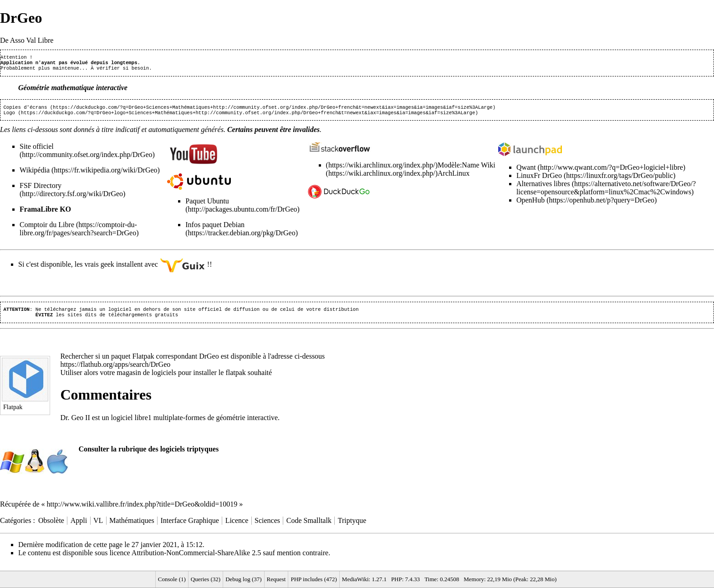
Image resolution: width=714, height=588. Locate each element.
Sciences (267, 527)
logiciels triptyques (189, 455)
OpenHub (530, 205)
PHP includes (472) (314, 579)
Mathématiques (132, 527)
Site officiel (37, 151)
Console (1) (172, 579)
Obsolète (51, 527)
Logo (9, 117)
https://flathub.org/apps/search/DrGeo (115, 371)
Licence (237, 527)
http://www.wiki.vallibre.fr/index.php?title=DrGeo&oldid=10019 (142, 510)
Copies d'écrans (25, 111)
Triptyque (352, 527)
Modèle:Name (459, 170)
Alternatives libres (543, 188)
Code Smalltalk (309, 527)
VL (98, 527)
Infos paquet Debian (215, 229)
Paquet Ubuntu (207, 205)
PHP (397, 579)
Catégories (15, 527)
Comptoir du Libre (47, 229)
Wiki (487, 170)
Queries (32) (206, 579)
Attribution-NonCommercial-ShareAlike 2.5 (196, 559)
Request (276, 579)
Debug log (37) (243, 579)
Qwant (526, 172)
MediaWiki (355, 579)
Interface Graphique (189, 527)
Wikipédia (35, 175)
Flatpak (143, 362)
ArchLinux (454, 178)
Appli (79, 527)
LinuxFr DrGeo (539, 180)
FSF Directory (41, 190)
